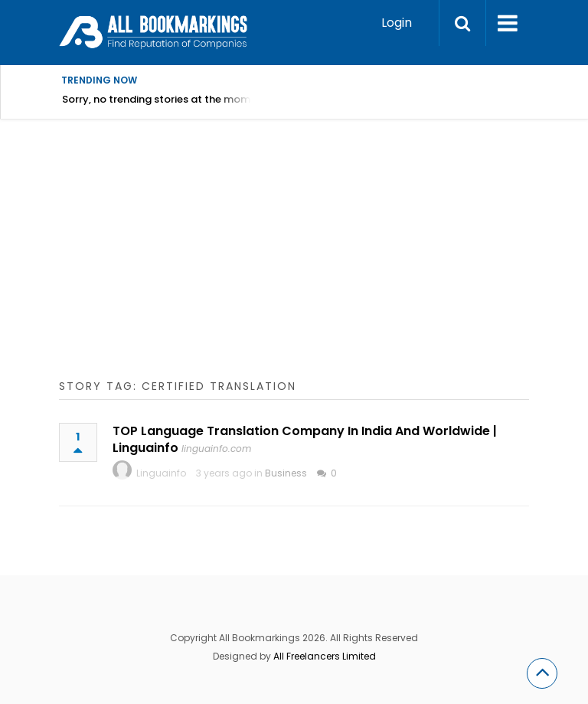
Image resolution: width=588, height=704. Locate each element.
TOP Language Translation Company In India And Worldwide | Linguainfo (305, 439)
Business (286, 473)
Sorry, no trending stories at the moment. (166, 99)
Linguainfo (161, 473)
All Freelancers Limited (325, 656)
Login (397, 23)
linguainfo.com (216, 449)
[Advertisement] (323, 264)
